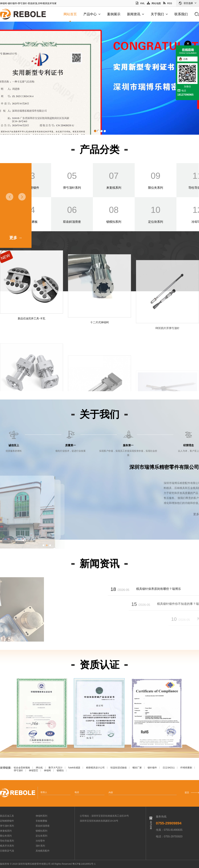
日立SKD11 (169, 768)
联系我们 (181, 14)
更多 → (16, 238)
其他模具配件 (43, 851)
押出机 (39, 768)
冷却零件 (40, 841)
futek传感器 (74, 768)
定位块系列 (41, 836)
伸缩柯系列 (41, 816)
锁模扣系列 (41, 831)
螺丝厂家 (137, 768)
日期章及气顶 (7, 851)
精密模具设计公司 (95, 768)
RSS (168, 3)
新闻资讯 (136, 14)
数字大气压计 (56, 768)
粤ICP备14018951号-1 (84, 864)
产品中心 (92, 14)
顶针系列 (40, 846)
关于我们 (159, 14)
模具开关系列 (7, 846)
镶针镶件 (152, 768)
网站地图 (154, 3)
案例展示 (114, 14)
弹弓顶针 (18, 770)
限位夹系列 (6, 836)
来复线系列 (6, 831)
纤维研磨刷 (186, 768)
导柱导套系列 (7, 841)
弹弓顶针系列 (7, 826)
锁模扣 (60, 770)
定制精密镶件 (7, 821)
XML (140, 3)
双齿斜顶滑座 (43, 826)
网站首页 (70, 14)
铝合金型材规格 (22, 768)
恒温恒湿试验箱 (119, 768)
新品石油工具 (7, 816)
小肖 (185, 59)
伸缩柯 (47, 770)
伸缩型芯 (33, 770)
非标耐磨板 (41, 821)
